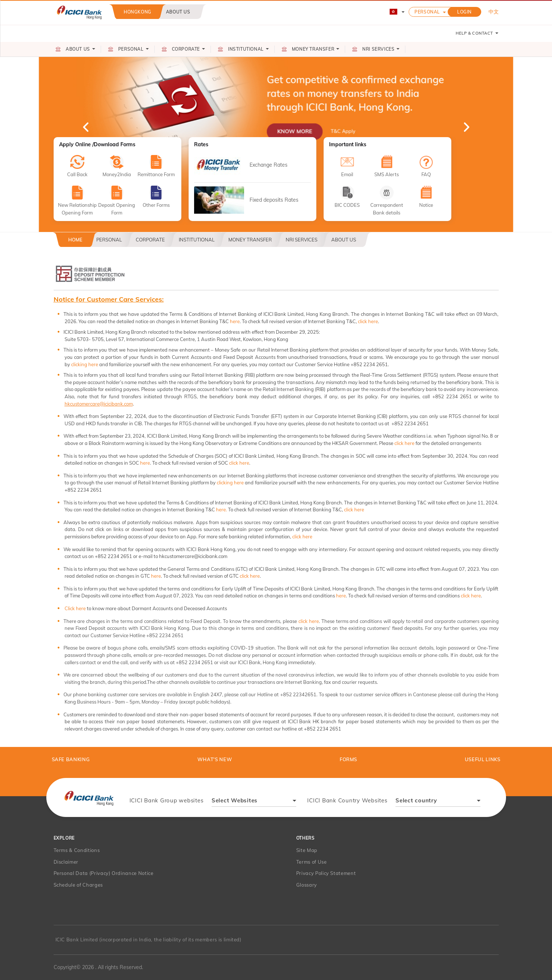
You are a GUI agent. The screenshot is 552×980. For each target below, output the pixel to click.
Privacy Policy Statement (326, 873)
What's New (215, 759)
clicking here (85, 364)
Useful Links (483, 759)
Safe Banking (71, 759)
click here (368, 321)
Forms (348, 759)
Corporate (150, 240)
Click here (75, 608)
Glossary (307, 885)
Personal (427, 12)
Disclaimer (66, 862)
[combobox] (254, 801)
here (235, 321)
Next (466, 127)
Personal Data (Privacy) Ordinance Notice (104, 873)
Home (75, 240)
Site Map (307, 850)
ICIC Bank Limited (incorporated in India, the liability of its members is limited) (148, 940)
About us (178, 12)
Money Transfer (250, 240)
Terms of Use (312, 862)
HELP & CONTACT (477, 33)
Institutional (197, 240)
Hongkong (138, 12)
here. (221, 510)
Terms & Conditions (77, 850)
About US (344, 240)
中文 (494, 12)
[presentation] (89, 798)
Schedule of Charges (78, 885)
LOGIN (464, 12)
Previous (86, 127)
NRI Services (302, 240)
